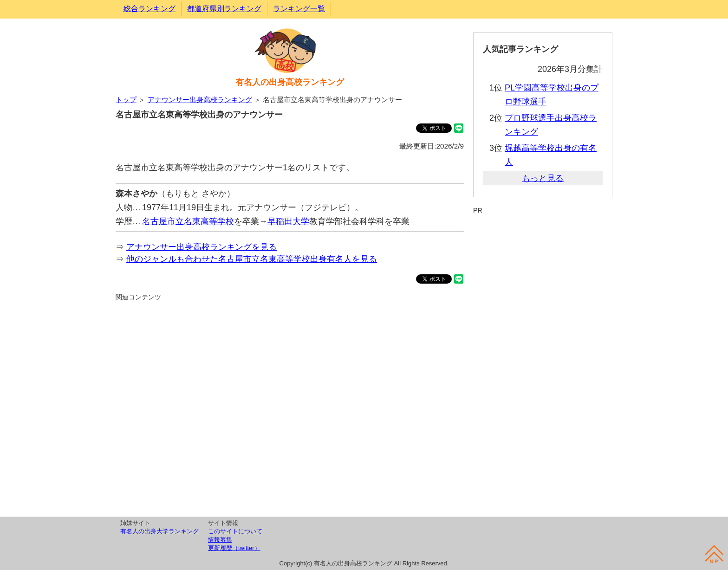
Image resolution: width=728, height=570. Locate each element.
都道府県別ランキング (224, 9)
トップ (126, 100)
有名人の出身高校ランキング (290, 82)
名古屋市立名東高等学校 (188, 221)
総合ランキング (149, 9)
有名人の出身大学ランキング (159, 531)
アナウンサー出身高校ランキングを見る (201, 247)
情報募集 (220, 540)
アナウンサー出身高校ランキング (200, 100)
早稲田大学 (288, 221)
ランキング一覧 (299, 9)
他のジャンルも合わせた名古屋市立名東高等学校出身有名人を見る (252, 259)
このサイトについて (235, 531)
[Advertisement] (290, 408)
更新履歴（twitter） (234, 548)
